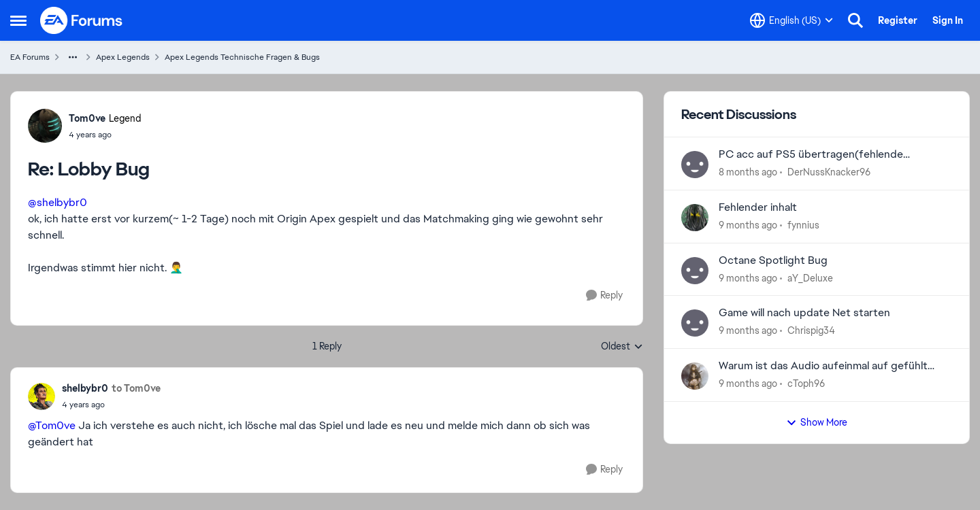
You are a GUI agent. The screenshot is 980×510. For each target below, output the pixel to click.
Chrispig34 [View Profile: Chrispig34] (811, 330)
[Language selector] (791, 20)
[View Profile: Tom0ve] (45, 126)
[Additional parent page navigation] (73, 57)
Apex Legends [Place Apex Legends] (123, 57)
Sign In (948, 20)
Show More (817, 422)
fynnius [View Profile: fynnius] (803, 225)
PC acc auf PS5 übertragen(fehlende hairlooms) (811, 155)
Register (898, 20)
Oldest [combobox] (622, 347)
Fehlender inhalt (758, 207)
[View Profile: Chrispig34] (695, 323)
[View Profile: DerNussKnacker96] (695, 165)
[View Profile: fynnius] (695, 218)
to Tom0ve (136, 388)
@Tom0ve (52, 425)
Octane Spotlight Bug (773, 260)
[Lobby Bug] (105, 135)
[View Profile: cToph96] (695, 376)
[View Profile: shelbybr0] (42, 396)
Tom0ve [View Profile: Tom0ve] (87, 118)
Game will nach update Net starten (804, 313)
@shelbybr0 (58, 202)
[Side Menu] (18, 20)
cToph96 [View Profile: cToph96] (806, 384)
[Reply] (604, 295)
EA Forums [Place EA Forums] (30, 57)
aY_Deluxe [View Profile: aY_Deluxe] (810, 277)
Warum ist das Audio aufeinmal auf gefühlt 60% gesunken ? (823, 366)
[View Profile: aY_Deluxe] (695, 271)
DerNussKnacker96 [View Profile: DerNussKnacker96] (829, 172)
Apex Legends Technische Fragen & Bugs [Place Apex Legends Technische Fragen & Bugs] (242, 57)
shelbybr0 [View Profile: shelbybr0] (85, 388)
